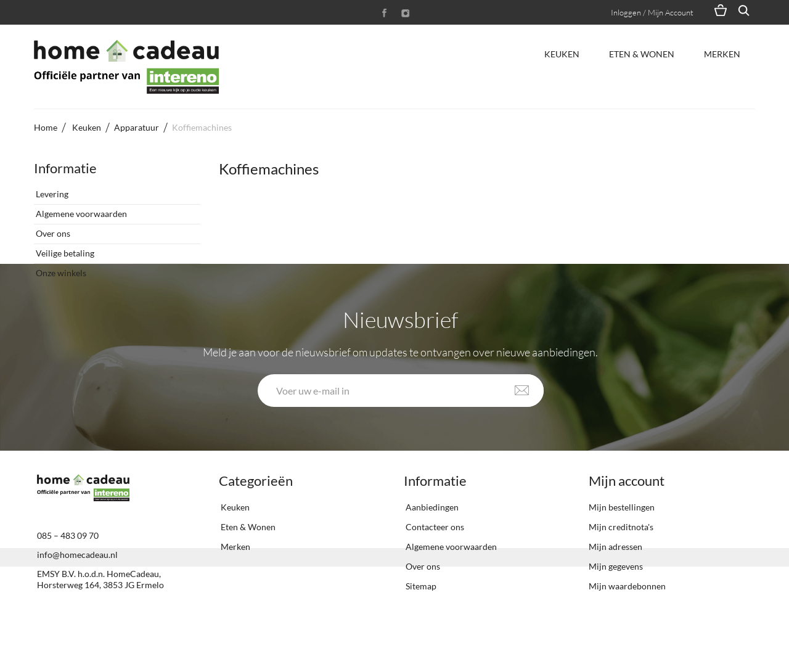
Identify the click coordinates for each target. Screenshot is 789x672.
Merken (722, 54)
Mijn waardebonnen (627, 633)
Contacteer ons (434, 574)
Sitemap (420, 633)
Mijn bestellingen (622, 555)
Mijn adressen (615, 594)
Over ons (52, 228)
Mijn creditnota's (621, 574)
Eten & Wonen (642, 54)
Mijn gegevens (616, 614)
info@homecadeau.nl (77, 602)
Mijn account (627, 528)
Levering (51, 189)
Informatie (65, 168)
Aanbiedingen (431, 555)
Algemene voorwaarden (80, 209)
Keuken (562, 54)
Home (46, 127)
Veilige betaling (64, 248)
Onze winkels (60, 268)
